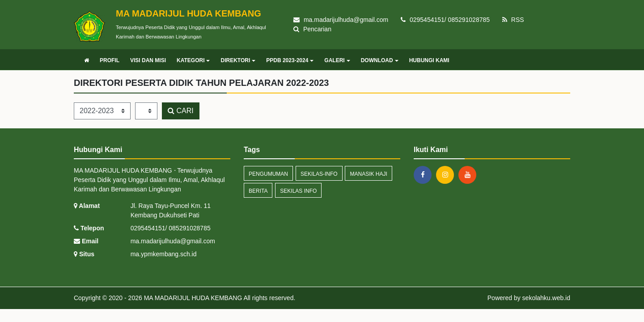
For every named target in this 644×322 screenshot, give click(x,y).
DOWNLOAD (380, 60)
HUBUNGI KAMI (429, 60)
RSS (513, 20)
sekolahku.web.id (546, 298)
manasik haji (368, 174)
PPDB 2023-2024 (290, 60)
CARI (181, 111)
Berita (258, 191)
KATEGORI (193, 60)
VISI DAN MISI (148, 60)
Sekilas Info (298, 191)
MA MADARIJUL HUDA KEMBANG (192, 298)
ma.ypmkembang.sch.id (164, 254)
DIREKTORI (238, 60)
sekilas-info (319, 174)
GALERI (337, 60)
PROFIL (110, 60)
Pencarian (312, 29)
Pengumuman (268, 174)
